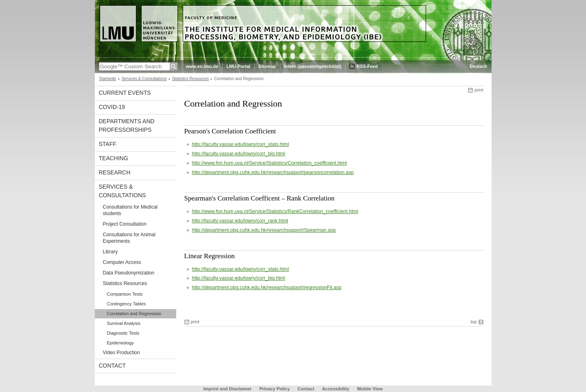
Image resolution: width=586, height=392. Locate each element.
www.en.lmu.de (202, 66)
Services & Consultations (144, 79)
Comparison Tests (125, 294)
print (479, 90)
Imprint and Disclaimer (228, 389)
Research (115, 172)
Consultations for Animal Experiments (129, 238)
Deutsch (478, 66)
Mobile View (370, 389)
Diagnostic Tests (123, 333)
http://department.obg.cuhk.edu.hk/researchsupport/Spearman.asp (264, 230)
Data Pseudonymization (129, 273)
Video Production (121, 353)
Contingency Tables (127, 304)
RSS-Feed (367, 66)
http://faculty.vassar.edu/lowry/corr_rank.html (240, 221)
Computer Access (122, 262)
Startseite (108, 79)
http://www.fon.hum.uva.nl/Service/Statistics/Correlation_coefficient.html (270, 163)
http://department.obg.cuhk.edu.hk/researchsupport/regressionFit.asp (267, 287)
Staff (108, 144)
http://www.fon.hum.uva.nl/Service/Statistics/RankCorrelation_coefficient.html (275, 211)
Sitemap (267, 66)
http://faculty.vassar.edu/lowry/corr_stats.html (241, 144)
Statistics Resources (190, 79)
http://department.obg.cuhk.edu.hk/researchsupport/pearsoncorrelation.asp (273, 172)
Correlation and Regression (134, 314)
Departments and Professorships (127, 125)
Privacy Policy (274, 389)
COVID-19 (112, 107)
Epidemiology (120, 343)
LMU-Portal (238, 66)
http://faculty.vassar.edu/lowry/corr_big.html (239, 154)
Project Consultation (125, 224)
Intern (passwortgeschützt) (313, 66)
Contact (113, 366)
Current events (125, 93)
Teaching (114, 158)
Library (110, 252)
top (473, 322)
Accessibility (336, 389)
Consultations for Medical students (130, 210)
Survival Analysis (124, 323)
